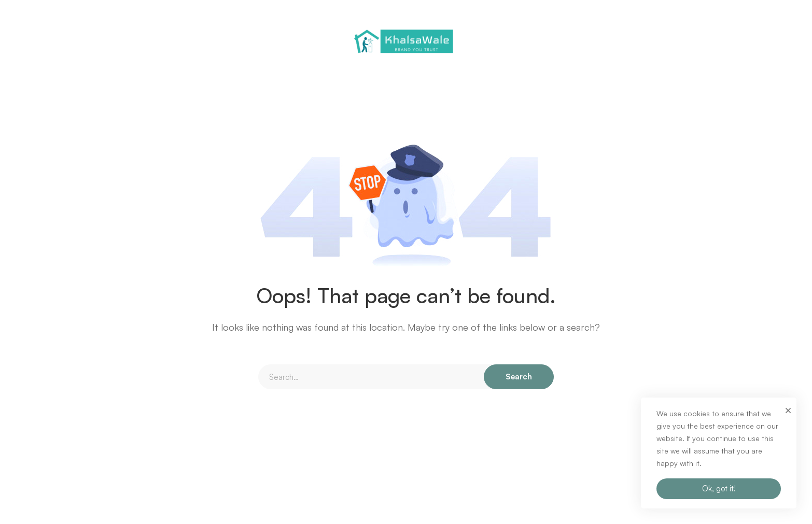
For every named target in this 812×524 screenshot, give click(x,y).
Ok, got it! (719, 488)
